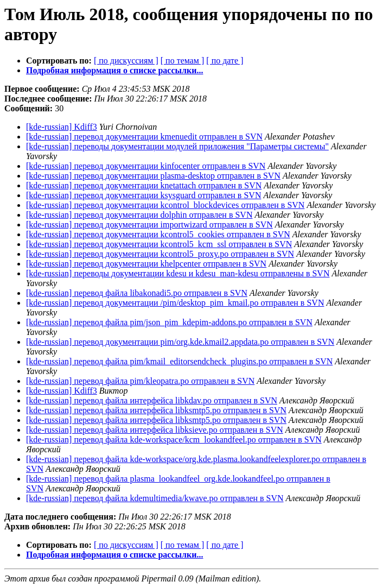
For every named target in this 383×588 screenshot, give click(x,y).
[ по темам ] (183, 61)
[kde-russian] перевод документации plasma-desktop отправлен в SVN (153, 176)
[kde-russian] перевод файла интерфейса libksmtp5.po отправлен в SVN (156, 410)
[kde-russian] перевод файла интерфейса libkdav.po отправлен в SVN (152, 400)
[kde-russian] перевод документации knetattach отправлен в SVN (144, 185)
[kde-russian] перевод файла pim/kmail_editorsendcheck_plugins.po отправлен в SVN (179, 361)
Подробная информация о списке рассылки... (114, 70)
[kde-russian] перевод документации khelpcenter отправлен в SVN (146, 264)
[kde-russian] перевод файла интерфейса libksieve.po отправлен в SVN (155, 430)
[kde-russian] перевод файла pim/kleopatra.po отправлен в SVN (140, 381)
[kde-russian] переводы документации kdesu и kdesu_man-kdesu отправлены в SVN (178, 273)
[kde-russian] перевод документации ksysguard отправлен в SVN (143, 195)
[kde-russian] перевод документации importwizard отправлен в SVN (149, 225)
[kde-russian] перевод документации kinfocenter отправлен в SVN (146, 166)
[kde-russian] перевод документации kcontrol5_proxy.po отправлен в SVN (160, 254)
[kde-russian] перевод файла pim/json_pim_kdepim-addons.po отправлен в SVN (169, 322)
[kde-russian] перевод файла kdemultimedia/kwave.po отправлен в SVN (155, 498)
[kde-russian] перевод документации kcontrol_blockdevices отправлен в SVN (165, 205)
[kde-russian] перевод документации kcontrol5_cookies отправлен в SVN (158, 234)
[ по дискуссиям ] (126, 61)
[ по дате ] (225, 61)
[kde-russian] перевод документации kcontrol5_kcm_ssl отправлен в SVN (159, 244)
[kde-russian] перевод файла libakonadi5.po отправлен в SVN (137, 293)
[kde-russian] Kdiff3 (62, 127)
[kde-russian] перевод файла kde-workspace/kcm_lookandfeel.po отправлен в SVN (174, 440)
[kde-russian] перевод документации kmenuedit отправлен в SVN (144, 137)
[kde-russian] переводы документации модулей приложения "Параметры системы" (177, 146)
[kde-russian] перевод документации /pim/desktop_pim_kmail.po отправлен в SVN (175, 303)
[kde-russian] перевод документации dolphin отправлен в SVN (139, 215)
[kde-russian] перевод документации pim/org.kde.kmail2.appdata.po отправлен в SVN (180, 342)
